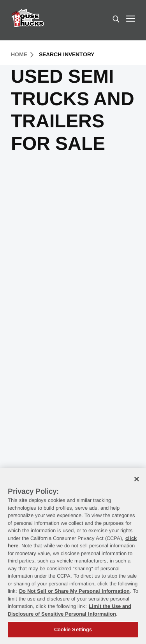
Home (22, 54)
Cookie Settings (73, 629)
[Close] (137, 479)
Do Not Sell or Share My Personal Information (74, 591)
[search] (116, 20)
